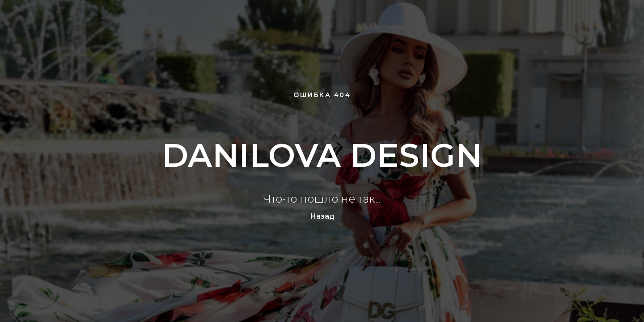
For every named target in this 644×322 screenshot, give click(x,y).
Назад (322, 216)
